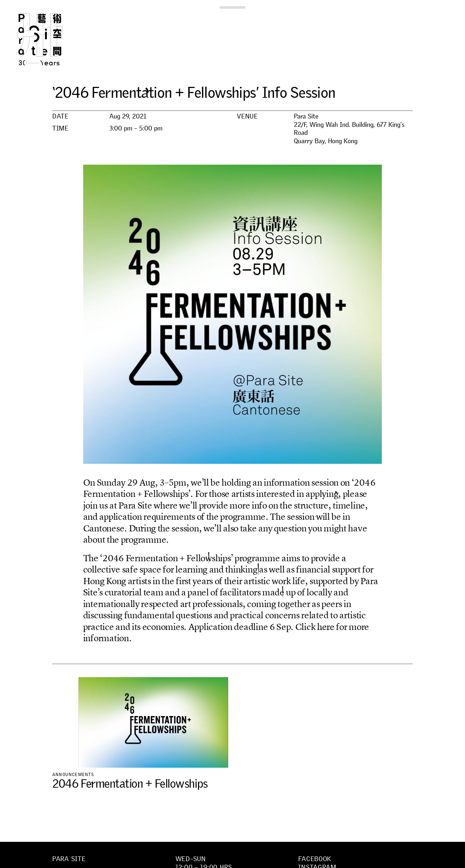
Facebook (315, 859)
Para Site (52, 39)
